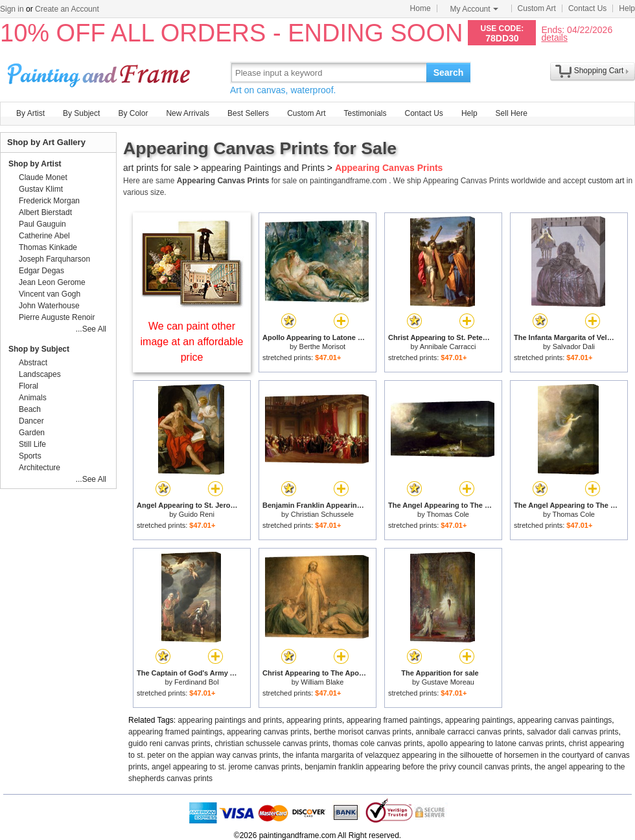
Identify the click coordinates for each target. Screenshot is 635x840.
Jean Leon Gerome (52, 282)
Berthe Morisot (323, 346)
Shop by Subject (39, 349)
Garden (32, 433)
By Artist (30, 113)
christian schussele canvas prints (271, 744)
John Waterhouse (49, 306)
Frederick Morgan (49, 201)
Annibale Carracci (448, 346)
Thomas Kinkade (48, 247)
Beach (30, 409)
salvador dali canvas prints (572, 732)
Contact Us (587, 8)
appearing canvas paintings (564, 720)
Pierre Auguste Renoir (57, 317)
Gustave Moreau (448, 682)
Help (627, 8)
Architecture (40, 468)
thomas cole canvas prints (378, 744)
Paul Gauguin (42, 224)
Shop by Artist (35, 164)
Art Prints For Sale (100, 72)
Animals (33, 398)
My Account (474, 9)
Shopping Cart (599, 71)
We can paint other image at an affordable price (192, 342)
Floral (29, 386)
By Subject (81, 113)
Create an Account (67, 9)
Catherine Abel (44, 236)
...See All (91, 329)
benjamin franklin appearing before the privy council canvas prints (417, 767)
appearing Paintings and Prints (263, 168)
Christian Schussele (322, 514)
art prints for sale (157, 168)
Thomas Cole (448, 514)
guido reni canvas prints (169, 744)
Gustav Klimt (41, 189)
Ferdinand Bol (197, 682)
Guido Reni (197, 514)
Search (449, 73)
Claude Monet (43, 177)
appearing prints (314, 720)
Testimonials (365, 113)
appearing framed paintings (394, 720)
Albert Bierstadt (45, 212)
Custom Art (537, 8)
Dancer (31, 421)
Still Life (32, 444)
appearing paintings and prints (230, 720)
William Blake (322, 682)
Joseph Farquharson (54, 259)
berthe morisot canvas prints (363, 732)
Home (421, 8)
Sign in (12, 9)
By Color (133, 113)
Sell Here (512, 113)
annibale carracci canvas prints (469, 732)
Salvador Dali (574, 346)
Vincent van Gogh (50, 294)
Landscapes (40, 374)
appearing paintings (479, 720)
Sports (30, 456)
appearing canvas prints (268, 732)
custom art (606, 181)
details (554, 37)
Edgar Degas (41, 271)
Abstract (33, 363)
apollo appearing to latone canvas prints (496, 744)
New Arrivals (188, 113)
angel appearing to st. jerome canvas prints (226, 767)
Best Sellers (248, 113)
